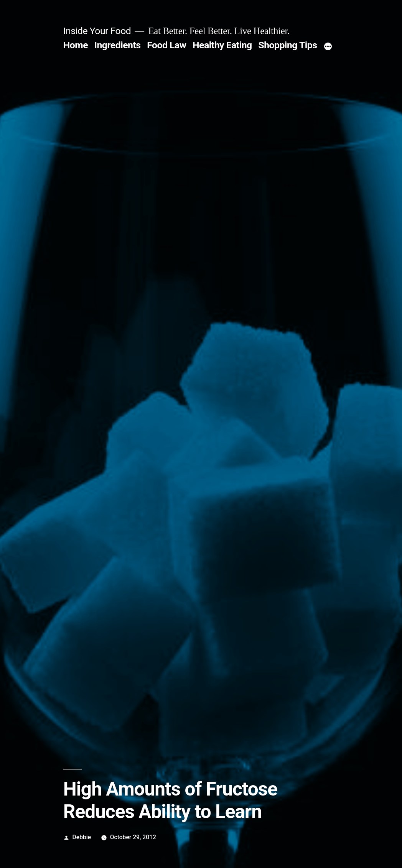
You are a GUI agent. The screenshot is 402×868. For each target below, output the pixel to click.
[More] (328, 47)
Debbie (82, 837)
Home (76, 45)
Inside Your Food (97, 31)
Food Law (166, 45)
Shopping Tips (287, 45)
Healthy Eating (222, 45)
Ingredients (118, 45)
